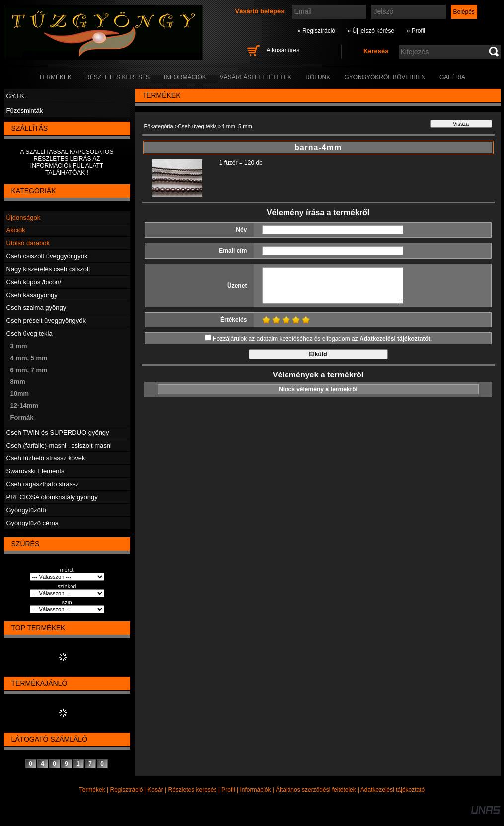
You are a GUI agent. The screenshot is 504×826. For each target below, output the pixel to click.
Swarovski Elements (36, 471)
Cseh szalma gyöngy (36, 308)
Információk (255, 790)
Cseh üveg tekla (30, 334)
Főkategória (159, 126)
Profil (228, 790)
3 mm (19, 346)
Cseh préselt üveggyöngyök (46, 321)
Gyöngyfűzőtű (26, 510)
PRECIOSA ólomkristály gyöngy (52, 497)
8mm (18, 382)
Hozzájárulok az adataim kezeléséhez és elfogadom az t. (322, 339)
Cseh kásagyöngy (32, 295)
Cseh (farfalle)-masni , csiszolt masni (59, 445)
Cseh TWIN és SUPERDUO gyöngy (58, 432)
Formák (22, 417)
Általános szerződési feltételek (316, 790)
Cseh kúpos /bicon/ (34, 282)
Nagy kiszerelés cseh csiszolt (48, 269)
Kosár (155, 790)
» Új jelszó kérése (371, 31)
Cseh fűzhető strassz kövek (46, 458)
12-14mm (24, 406)
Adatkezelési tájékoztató (393, 790)
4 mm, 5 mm (29, 358)
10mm (20, 394)
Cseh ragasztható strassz (43, 484)
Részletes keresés (193, 790)
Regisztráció (127, 790)
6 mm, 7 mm (29, 370)
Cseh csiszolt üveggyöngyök (47, 256)
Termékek (92, 790)
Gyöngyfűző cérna (33, 523)
